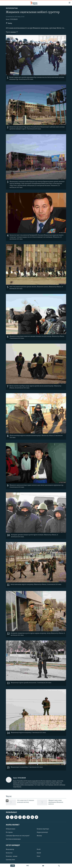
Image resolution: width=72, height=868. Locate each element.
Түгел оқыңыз (12, 32)
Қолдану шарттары (43, 829)
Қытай (39, 853)
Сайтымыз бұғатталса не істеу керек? (18, 836)
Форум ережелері (42, 832)
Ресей (39, 849)
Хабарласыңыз (11, 829)
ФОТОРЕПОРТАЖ (12, 8)
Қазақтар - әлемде (12, 856)
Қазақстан (9, 853)
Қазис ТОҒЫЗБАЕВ (12, 19)
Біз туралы (9, 832)
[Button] (9, 24)
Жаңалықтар (10, 849)
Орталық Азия (10, 860)
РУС (28, 866)
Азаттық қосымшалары (13, 839)
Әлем (38, 856)
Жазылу (39, 836)
